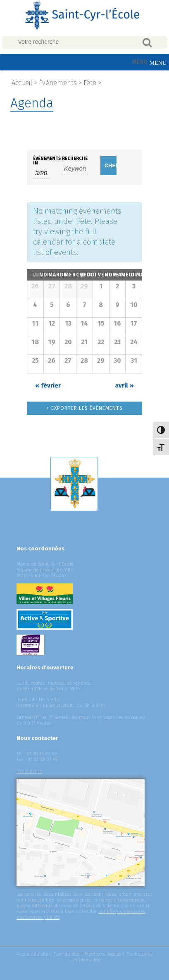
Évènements (58, 83)
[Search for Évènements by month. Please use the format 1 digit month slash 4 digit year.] (41, 173)
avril (124, 385)
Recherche (75, 158)
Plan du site (67, 954)
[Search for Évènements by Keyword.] (75, 169)
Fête (90, 83)
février (48, 385)
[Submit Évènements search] (109, 166)
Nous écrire (29, 771)
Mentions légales (103, 954)
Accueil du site (32, 954)
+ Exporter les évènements (84, 408)
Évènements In (41, 161)
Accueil (22, 83)
